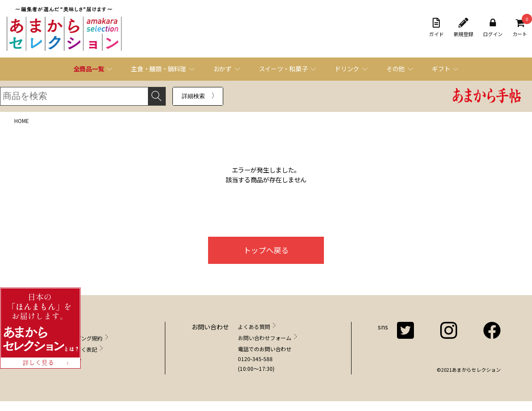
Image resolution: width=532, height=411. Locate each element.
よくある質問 (254, 327)
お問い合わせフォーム (265, 338)
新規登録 (463, 28)
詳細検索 (193, 96)
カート (520, 28)
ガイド (436, 28)
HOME (22, 121)
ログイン (493, 28)
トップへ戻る (266, 250)
